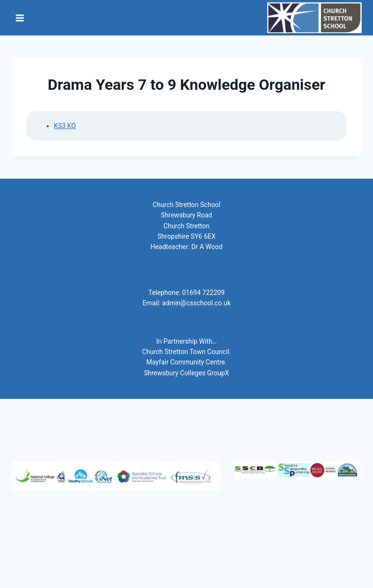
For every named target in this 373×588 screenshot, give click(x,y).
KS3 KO (65, 126)
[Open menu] (20, 18)
